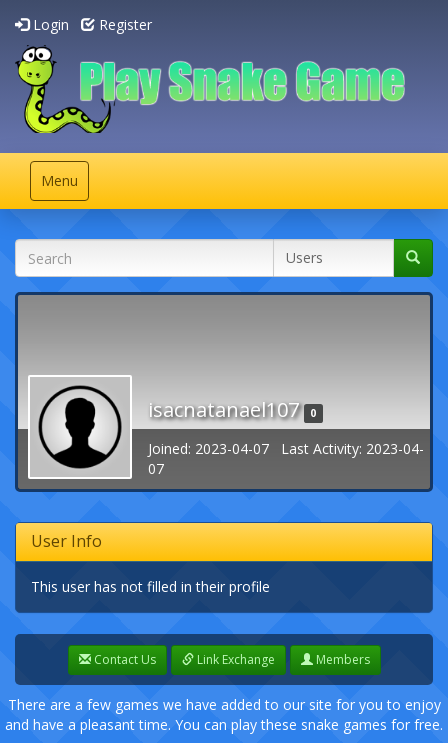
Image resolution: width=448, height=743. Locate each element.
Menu (64, 185)
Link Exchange (228, 659)
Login (42, 24)
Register (116, 24)
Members (335, 659)
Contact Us (117, 659)
